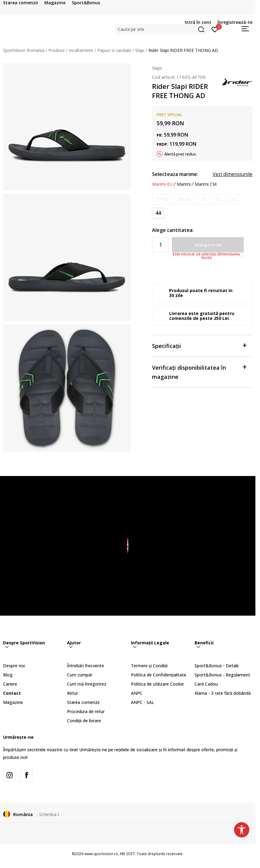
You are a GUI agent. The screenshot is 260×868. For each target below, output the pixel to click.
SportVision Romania (24, 50)
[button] (161, 29)
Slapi (140, 50)
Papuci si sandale (114, 50)
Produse (57, 50)
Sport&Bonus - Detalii (217, 666)
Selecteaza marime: (175, 174)
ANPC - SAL (143, 702)
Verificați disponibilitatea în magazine (199, 372)
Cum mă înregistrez (87, 684)
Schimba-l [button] (49, 814)
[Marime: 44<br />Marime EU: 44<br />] (158, 213)
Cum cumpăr (80, 675)
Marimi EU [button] (162, 184)
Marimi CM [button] (206, 184)
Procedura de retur (86, 711)
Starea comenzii (83, 702)
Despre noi (14, 666)
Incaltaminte (81, 50)
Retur (72, 693)
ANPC (137, 693)
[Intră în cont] (215, 29)
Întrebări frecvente (85, 666)
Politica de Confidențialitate (159, 675)
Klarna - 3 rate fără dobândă (223, 693)
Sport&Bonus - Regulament (222, 675)
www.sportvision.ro (101, 854)
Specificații (199, 345)
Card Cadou (206, 684)
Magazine (13, 702)
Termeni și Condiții (149, 666)
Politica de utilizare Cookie (157, 684)
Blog (8, 675)
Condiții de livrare (84, 721)
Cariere (10, 684)
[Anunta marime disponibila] (162, 199)
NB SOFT (127, 854)
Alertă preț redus (180, 154)
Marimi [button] (184, 184)
